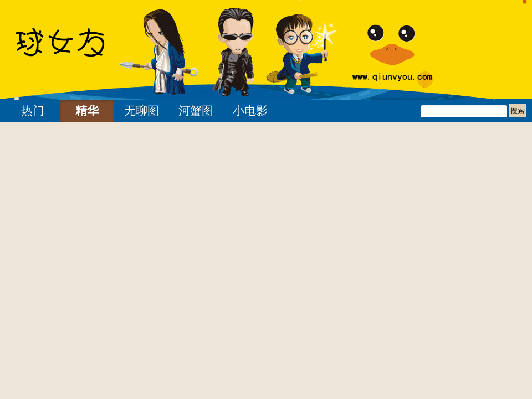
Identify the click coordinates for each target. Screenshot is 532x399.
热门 (33, 111)
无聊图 (142, 111)
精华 (87, 111)
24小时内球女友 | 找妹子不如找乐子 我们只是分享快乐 (75, 50)
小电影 (250, 111)
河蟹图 (196, 111)
